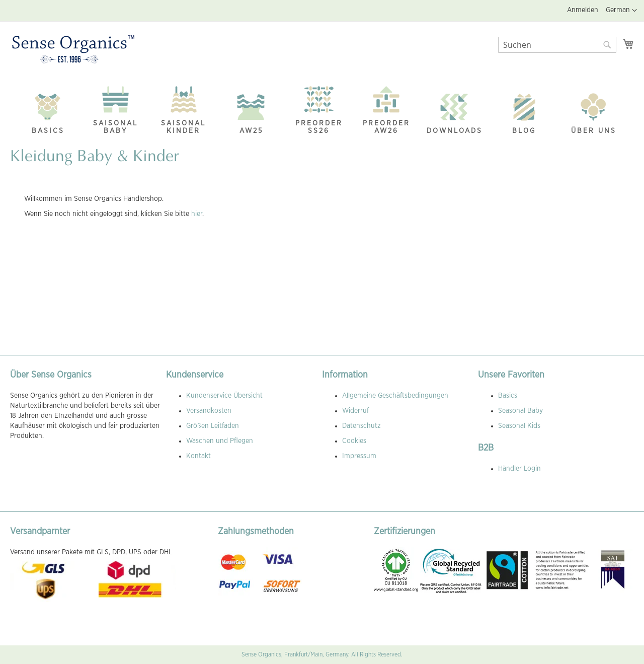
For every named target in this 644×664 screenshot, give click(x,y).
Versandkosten (209, 411)
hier (197, 214)
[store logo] (73, 50)
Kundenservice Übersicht (224, 396)
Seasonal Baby (520, 411)
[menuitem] (48, 111)
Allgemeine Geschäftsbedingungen (395, 396)
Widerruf (355, 411)
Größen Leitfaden (213, 426)
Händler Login (519, 469)
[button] (621, 11)
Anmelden (583, 10)
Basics (508, 396)
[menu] (322, 108)
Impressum (359, 456)
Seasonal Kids (519, 426)
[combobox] (557, 45)
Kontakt (198, 456)
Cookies (354, 441)
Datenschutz (361, 426)
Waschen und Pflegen (220, 441)
